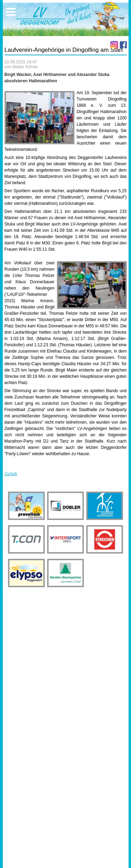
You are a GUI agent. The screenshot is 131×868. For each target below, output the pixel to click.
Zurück (11, 474)
